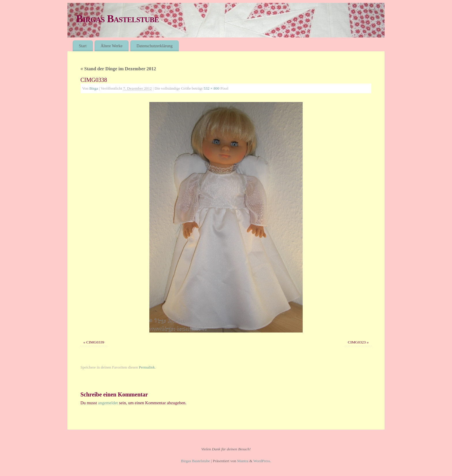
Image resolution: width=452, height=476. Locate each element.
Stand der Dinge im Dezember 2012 (118, 69)
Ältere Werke (112, 46)
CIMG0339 (95, 342)
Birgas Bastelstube (117, 19)
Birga (94, 88)
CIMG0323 (357, 342)
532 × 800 (211, 88)
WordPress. (262, 461)
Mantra (243, 461)
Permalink (147, 367)
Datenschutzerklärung (155, 46)
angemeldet (108, 403)
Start (83, 46)
